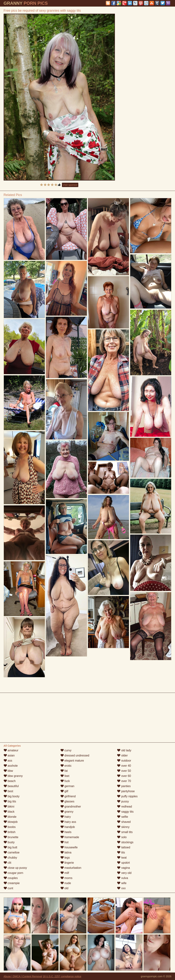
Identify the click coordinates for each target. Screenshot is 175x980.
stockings (125, 842)
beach (10, 781)
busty (9, 842)
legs (65, 858)
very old (124, 873)
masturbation (71, 868)
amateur (11, 750)
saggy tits (125, 812)
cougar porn (13, 873)
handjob (68, 827)
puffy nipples (127, 796)
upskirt (123, 863)
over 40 (124, 766)
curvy (66, 750)
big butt (10, 847)
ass (8, 761)
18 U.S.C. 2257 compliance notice (62, 976)
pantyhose (126, 791)
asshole (11, 766)
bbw (8, 771)
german (67, 786)
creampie (12, 883)
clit (7, 863)
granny (67, 812)
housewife (69, 847)
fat (64, 771)
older (122, 755)
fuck (65, 781)
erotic (66, 766)
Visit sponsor (70, 185)
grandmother (71, 807)
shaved (124, 822)
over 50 (124, 771)
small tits (125, 832)
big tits (10, 801)
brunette (11, 837)
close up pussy (15, 868)
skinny (123, 827)
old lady (124, 750)
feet (65, 776)
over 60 (124, 776)
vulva (123, 878)
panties (124, 786)
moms (66, 878)
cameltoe (12, 852)
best (8, 791)
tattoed (124, 847)
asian (9, 755)
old (64, 888)
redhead (124, 807)
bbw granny (13, 776)
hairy (66, 817)
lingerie (67, 863)
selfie (123, 817)
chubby (10, 858)
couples (11, 878)
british (10, 832)
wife (122, 883)
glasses (67, 801)
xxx (121, 888)
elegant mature (72, 761)
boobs (10, 827)
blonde (10, 817)
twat (122, 858)
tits (121, 852)
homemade (70, 837)
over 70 (124, 781)
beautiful (11, 786)
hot (65, 842)
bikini (9, 807)
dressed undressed (75, 755)
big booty (12, 796)
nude (66, 883)
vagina (123, 868)
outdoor (124, 761)
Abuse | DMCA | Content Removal (23, 976)
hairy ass (68, 822)
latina (66, 852)
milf (65, 873)
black (9, 812)
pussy (123, 801)
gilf (64, 791)
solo (122, 837)
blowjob (11, 822)
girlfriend (68, 796)
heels (66, 832)
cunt (8, 888)
